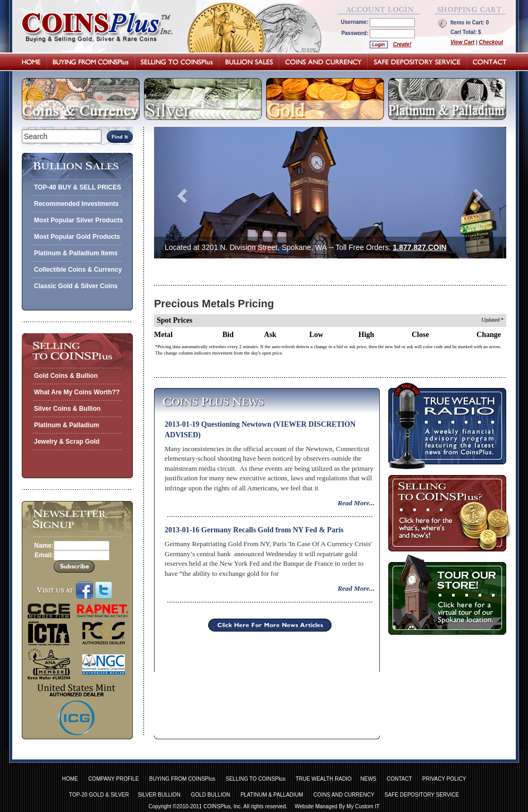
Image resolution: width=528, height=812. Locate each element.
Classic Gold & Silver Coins (76, 286)
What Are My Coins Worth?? (77, 392)
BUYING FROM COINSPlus (182, 779)
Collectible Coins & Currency (78, 270)
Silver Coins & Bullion (67, 409)
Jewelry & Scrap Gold (67, 442)
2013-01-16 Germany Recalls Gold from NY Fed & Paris (254, 530)
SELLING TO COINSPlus (256, 779)
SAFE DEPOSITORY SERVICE (422, 795)
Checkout (491, 42)
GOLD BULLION (210, 795)
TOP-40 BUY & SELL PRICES (78, 187)
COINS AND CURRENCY (344, 795)
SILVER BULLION (159, 795)
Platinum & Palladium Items (76, 253)
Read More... (356, 503)
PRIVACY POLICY (444, 779)
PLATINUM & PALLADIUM (272, 795)
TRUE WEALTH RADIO (323, 779)
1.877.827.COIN (420, 247)
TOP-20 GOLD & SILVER (99, 795)
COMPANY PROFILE (113, 779)
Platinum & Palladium (67, 425)
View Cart (462, 42)
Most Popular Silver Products (78, 220)
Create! (402, 44)
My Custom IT (363, 806)
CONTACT (399, 779)
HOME (70, 779)
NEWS (369, 779)
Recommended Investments (76, 204)
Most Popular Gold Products (77, 237)
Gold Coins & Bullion (66, 376)
